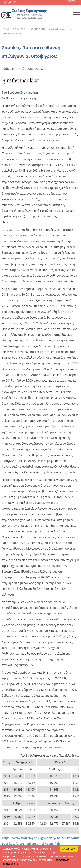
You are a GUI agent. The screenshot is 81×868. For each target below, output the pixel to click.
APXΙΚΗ (6, 29)
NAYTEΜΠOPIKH (37, 29)
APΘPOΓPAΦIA (19, 29)
